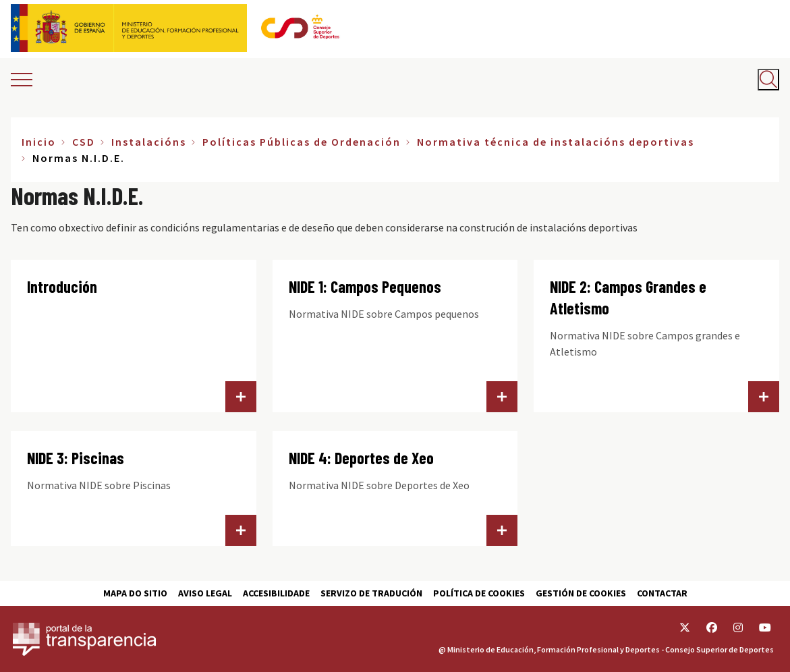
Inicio (39, 142)
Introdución (62, 286)
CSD (84, 142)
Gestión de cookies (581, 593)
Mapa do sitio (135, 593)
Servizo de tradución (371, 593)
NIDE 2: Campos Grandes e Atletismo (628, 297)
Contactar (662, 593)
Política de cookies (479, 593)
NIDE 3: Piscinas (76, 458)
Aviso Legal (205, 593)
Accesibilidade (276, 593)
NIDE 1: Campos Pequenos (365, 286)
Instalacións (149, 142)
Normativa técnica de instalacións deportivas (556, 142)
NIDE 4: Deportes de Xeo (361, 458)
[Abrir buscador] (768, 80)
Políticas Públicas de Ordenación (302, 142)
